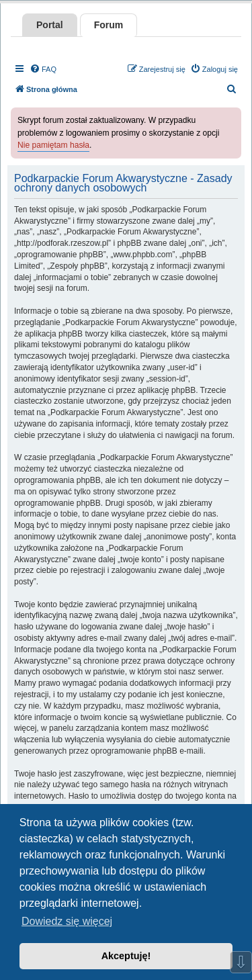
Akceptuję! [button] (126, 956)
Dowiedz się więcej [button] (67, 921)
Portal (50, 25)
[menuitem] (43, 69)
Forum (109, 25)
